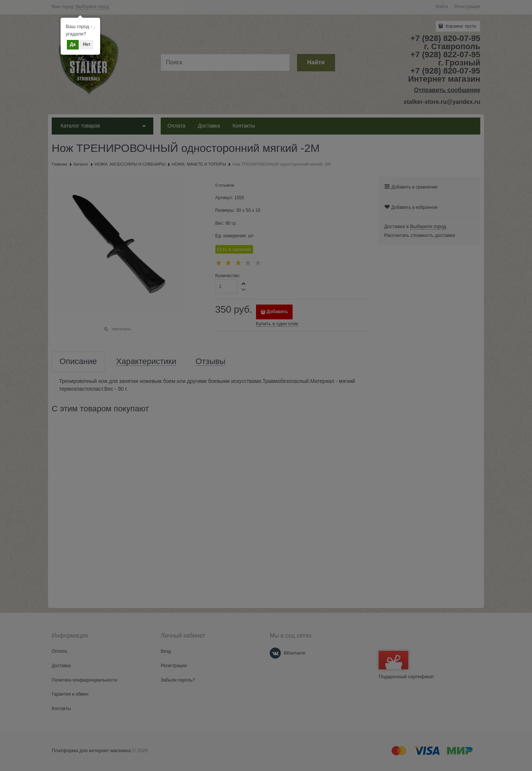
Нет (87, 44)
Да (73, 44)
